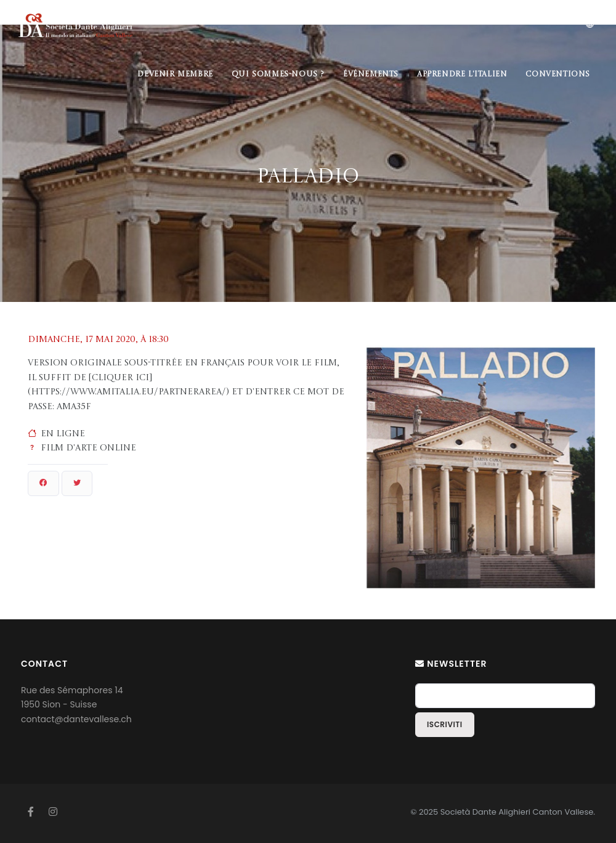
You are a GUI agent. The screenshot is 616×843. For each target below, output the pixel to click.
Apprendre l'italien (462, 75)
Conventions (558, 75)
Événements (371, 75)
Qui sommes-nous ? (278, 75)
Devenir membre (175, 75)
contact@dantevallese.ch (76, 719)
